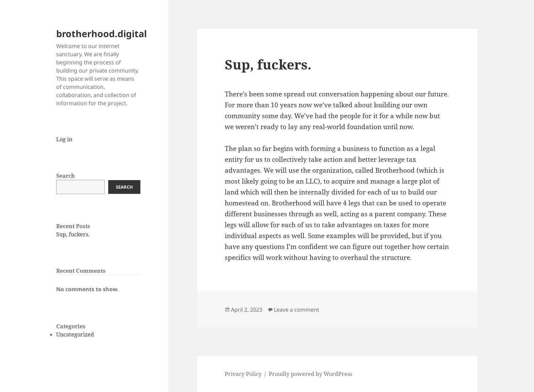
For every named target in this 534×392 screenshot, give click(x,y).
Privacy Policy (243, 374)
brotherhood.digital (101, 34)
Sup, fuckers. (73, 234)
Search (66, 176)
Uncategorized (75, 334)
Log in (64, 139)
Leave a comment (296, 310)
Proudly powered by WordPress (310, 374)
